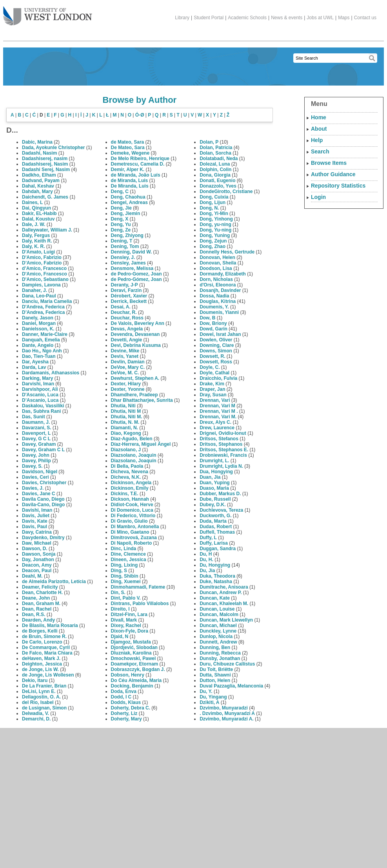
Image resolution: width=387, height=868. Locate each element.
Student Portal (209, 18)
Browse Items (329, 163)
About (319, 129)
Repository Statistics (338, 186)
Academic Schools (247, 18)
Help (317, 140)
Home (319, 117)
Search (320, 151)
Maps (344, 18)
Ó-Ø (140, 115)
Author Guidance (333, 174)
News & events (287, 18)
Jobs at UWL (320, 18)
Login (318, 197)
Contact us (365, 18)
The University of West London (48, 13)
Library (182, 18)
